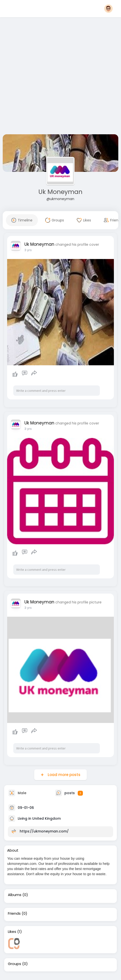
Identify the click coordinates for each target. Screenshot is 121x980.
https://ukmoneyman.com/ (44, 831)
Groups (15, 964)
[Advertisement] (53, 77)
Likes (12, 932)
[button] (108, 9)
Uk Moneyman (60, 192)
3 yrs (28, 250)
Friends (14, 913)
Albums (15, 895)
